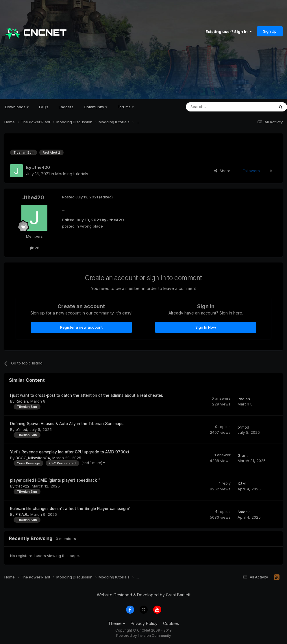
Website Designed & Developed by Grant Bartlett (144, 595)
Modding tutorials (72, 174)
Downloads (17, 107)
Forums (126, 107)
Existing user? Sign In (229, 31)
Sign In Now (206, 327)
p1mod (21, 429)
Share (222, 171)
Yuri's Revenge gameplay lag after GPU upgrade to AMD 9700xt (70, 452)
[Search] (215, 107)
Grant (243, 455)
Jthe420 (41, 167)
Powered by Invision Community (144, 635)
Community (96, 107)
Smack (244, 512)
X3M (242, 483)
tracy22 (23, 486)
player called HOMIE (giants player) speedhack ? (55, 480)
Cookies (171, 623)
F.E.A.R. (22, 514)
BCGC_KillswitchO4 (33, 458)
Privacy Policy (144, 623)
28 (35, 248)
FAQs (44, 107)
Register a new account (81, 327)
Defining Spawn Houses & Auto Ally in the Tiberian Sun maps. (67, 424)
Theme (117, 623)
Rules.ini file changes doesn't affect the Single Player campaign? (70, 509)
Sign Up (270, 31)
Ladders (66, 107)
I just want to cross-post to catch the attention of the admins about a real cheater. (87, 395)
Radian (22, 401)
